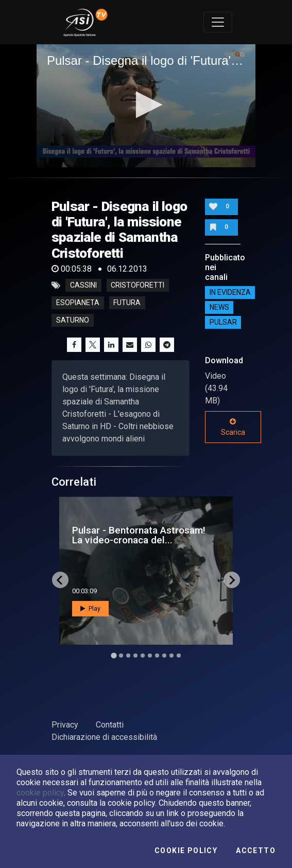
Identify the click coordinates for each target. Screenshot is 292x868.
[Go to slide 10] (179, 656)
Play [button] (90, 609)
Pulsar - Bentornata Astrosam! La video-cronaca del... (139, 535)
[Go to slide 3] (128, 656)
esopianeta (78, 303)
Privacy (65, 725)
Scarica (233, 427)
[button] (146, 105)
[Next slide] (232, 580)
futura (127, 303)
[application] (146, 106)
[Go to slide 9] (171, 656)
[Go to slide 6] (150, 656)
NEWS (219, 307)
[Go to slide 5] (143, 656)
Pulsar (223, 322)
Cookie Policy (186, 851)
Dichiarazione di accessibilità (104, 737)
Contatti (110, 725)
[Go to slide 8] (164, 656)
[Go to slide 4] (135, 656)
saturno (73, 321)
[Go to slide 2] (121, 656)
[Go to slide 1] (114, 656)
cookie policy (40, 793)
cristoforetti (138, 286)
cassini (83, 286)
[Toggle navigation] (218, 22)
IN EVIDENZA (230, 292)
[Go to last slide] (60, 580)
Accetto (256, 851)
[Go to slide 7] (157, 656)
